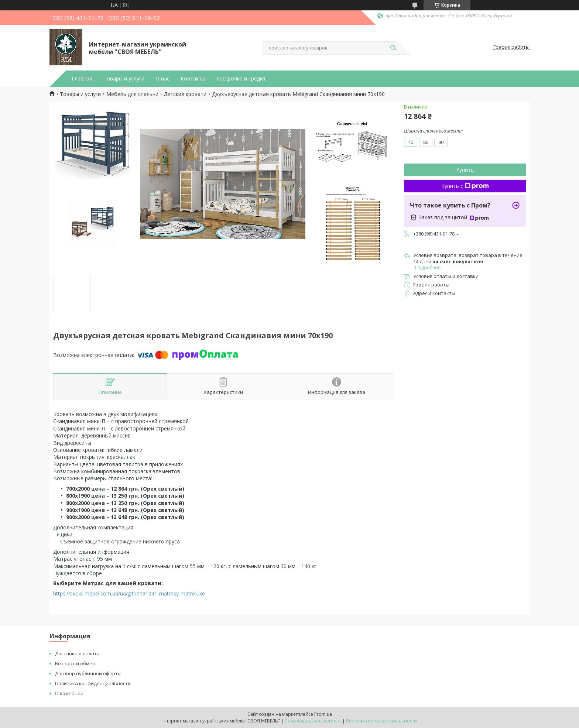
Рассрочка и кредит (241, 79)
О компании (69, 693)
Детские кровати (185, 94)
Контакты (193, 79)
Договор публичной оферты (88, 673)
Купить (465, 170)
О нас (162, 79)
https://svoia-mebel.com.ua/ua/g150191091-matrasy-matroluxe (129, 593)
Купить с (465, 186)
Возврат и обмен (75, 663)
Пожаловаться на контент (313, 721)
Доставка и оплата (77, 653)
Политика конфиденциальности (93, 683)
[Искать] (393, 48)
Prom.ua (323, 714)
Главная (82, 79)
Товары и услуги (124, 79)
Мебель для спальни (132, 94)
